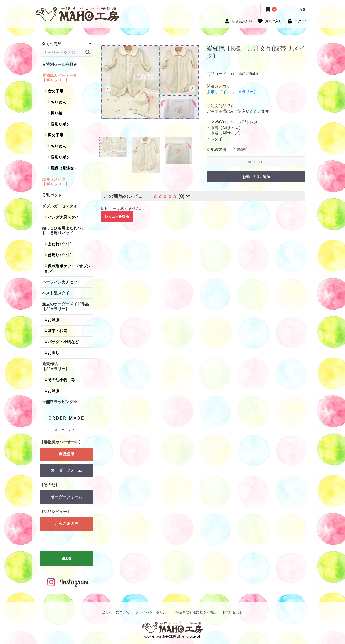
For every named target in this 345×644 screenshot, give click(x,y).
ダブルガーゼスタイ (60, 206)
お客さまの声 (66, 526)
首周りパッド (59, 255)
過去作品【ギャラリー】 (56, 366)
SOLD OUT (256, 162)
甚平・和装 (57, 331)
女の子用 (55, 91)
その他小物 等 (61, 380)
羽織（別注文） (64, 168)
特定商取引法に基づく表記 (196, 612)
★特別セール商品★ (60, 64)
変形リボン (60, 124)
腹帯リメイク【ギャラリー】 (56, 182)
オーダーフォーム (66, 470)
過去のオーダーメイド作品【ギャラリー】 (65, 306)
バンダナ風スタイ (63, 217)
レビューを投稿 (117, 216)
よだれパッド (59, 244)
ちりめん (58, 102)
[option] (150, 82)
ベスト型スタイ (56, 293)
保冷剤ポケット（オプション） (67, 268)
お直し (53, 353)
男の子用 (55, 135)
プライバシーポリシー (152, 612)
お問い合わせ (233, 612)
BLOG (66, 559)
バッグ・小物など (63, 342)
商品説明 (66, 454)
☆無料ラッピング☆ (60, 402)
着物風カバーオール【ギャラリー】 (60, 78)
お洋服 (53, 320)
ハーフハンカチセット (62, 282)
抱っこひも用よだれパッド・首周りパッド (64, 231)
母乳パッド (52, 195)
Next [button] (192, 89)
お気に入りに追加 (256, 177)
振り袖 (56, 113)
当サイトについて (116, 612)
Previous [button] (108, 89)
